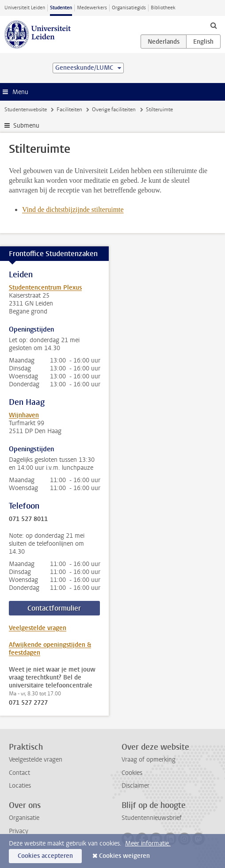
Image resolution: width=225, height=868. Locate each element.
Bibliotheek (163, 8)
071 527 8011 (28, 519)
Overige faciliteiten (114, 109)
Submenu (26, 126)
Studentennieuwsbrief (152, 818)
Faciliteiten (69, 109)
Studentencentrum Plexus (45, 288)
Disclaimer (135, 786)
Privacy (19, 831)
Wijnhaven (24, 415)
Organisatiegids (129, 8)
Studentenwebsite (26, 109)
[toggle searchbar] (214, 25)
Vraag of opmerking (149, 760)
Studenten (61, 8)
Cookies (132, 773)
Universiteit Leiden (25, 8)
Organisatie (24, 818)
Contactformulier (54, 608)
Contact (19, 773)
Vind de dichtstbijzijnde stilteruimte (73, 209)
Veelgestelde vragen (38, 628)
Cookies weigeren (124, 856)
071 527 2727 (28, 703)
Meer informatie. (148, 843)
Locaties (20, 786)
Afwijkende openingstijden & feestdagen (50, 649)
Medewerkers (92, 8)
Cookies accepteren (45, 856)
